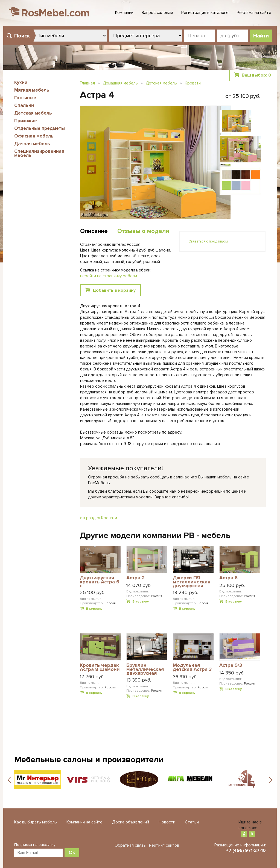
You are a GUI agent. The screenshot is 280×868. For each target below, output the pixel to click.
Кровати (193, 83)
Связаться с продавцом (208, 241)
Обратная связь (130, 845)
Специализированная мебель (39, 153)
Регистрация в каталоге (205, 13)
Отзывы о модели (143, 231)
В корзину (94, 609)
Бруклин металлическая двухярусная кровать (145, 669)
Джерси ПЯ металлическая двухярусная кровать (192, 582)
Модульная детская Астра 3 (192, 667)
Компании (124, 13)
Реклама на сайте (254, 13)
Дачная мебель (32, 144)
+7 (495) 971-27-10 (246, 851)
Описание (94, 231)
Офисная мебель (34, 136)
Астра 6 (228, 578)
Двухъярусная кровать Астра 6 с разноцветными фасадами (100, 582)
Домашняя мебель (120, 83)
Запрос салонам (157, 13)
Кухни (21, 82)
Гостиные (25, 98)
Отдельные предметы (40, 128)
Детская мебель (33, 113)
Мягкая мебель (32, 90)
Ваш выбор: (256, 75)
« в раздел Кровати (98, 518)
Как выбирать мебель (36, 822)
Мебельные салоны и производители (89, 760)
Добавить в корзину (114, 290)
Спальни (24, 105)
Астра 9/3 (231, 665)
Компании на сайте (84, 822)
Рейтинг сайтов (164, 845)
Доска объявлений (131, 822)
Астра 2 (135, 578)
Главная (87, 83)
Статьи (192, 822)
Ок (72, 852)
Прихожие (26, 121)
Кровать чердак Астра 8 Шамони (100, 667)
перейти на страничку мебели (109, 276)
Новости (167, 822)
